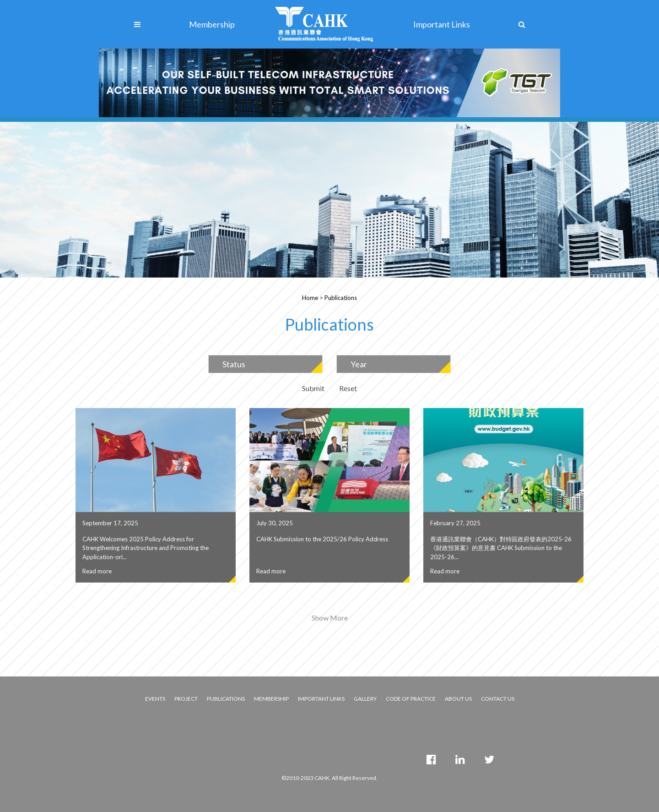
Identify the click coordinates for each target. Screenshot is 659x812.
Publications (341, 298)
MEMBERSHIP (271, 699)
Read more (97, 571)
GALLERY (365, 699)
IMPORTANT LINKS (321, 699)
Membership (212, 24)
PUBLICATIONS (226, 699)
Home (310, 298)
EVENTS (155, 699)
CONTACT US (498, 699)
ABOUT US (458, 699)
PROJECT (186, 699)
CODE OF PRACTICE (411, 699)
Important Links (442, 24)
